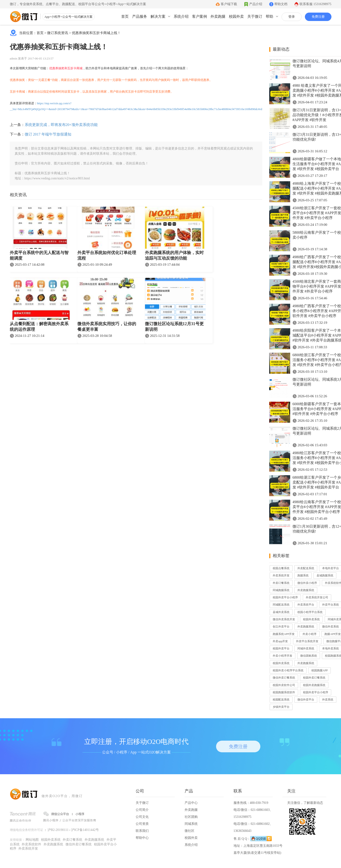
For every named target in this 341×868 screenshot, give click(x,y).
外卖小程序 (310, 634)
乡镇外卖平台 (281, 707)
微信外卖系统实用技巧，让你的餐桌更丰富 (107, 327)
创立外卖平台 (281, 627)
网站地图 (32, 840)
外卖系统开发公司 (317, 597)
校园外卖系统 (311, 619)
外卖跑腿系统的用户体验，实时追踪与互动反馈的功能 (174, 255)
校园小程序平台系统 (310, 612)
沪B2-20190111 (58, 830)
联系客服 (315, 4)
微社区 (189, 831)
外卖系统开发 (281, 575)
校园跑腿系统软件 (284, 692)
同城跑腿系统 (281, 590)
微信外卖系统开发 (284, 619)
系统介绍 (181, 16)
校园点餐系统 (281, 568)
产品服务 (140, 16)
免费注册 (318, 17)
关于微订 (255, 16)
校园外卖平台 (281, 648)
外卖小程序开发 (282, 656)
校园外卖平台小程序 (285, 597)
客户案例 (200, 16)
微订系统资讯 (58, 33)
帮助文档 (281, 4)
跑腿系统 (303, 575)
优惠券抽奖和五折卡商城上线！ (96, 33)
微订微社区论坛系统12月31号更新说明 (174, 327)
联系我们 (142, 831)
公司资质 (142, 824)
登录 (292, 17)
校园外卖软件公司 (284, 685)
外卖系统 (328, 700)
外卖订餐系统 (281, 583)
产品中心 (191, 803)
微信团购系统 (309, 656)
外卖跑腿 (218, 16)
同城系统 (191, 824)
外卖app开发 (280, 641)
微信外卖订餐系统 (284, 678)
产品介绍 (256, 4)
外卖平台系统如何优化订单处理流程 (107, 255)
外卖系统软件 (31, 844)
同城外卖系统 (306, 648)
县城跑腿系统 (325, 575)
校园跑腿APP (320, 670)
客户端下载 (229, 4)
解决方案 (158, 16)
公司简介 (142, 810)
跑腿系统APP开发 (284, 634)
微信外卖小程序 (307, 583)
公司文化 (142, 817)
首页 (125, 16)
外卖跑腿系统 (306, 590)
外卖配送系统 (306, 568)
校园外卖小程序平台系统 (288, 670)
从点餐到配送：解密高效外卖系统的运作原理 (39, 327)
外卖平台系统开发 (307, 641)
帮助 (269, 16)
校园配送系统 (281, 700)
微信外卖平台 (306, 700)
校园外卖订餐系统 (314, 678)
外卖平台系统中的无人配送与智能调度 (39, 255)
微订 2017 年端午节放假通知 (48, 134)
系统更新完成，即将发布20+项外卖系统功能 (61, 125)
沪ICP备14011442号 (85, 830)
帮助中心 (142, 838)
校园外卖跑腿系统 (314, 685)
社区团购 (191, 817)
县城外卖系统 (281, 612)
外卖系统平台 (306, 605)
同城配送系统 (281, 605)
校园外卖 (236, 16)
